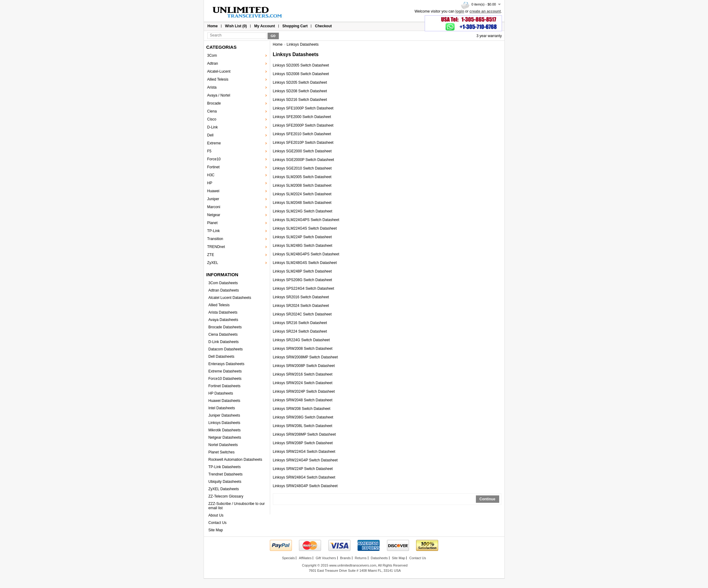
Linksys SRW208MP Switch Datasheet (304, 434)
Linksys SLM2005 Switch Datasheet (302, 177)
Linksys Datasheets (224, 423)
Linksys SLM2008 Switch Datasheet (302, 185)
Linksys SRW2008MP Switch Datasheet (305, 357)
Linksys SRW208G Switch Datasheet (303, 417)
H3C (211, 175)
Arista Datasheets (223, 312)
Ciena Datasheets (223, 334)
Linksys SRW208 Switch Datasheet (302, 409)
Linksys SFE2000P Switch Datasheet (303, 125)
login (460, 11)
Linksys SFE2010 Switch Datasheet (302, 134)
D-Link (213, 127)
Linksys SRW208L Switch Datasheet (303, 426)
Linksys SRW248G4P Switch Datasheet (305, 486)
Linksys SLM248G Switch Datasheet (303, 246)
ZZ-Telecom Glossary (226, 496)
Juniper (213, 199)
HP (210, 183)
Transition (215, 239)
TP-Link (214, 231)
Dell (210, 135)
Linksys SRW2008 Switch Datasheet (303, 349)
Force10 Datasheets (225, 379)
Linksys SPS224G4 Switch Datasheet (304, 288)
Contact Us (218, 523)
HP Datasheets (221, 393)
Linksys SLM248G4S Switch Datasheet (305, 263)
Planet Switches (222, 452)
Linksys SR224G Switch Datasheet (301, 340)
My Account (265, 26)
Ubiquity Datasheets (225, 482)
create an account (485, 11)
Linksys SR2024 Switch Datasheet (301, 306)
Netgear (214, 215)
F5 (209, 151)
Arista (212, 87)
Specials (289, 558)
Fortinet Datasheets (225, 386)
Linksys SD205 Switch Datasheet (300, 82)
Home (213, 26)
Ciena (212, 111)
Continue (488, 499)
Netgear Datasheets (225, 437)
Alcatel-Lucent (219, 71)
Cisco (212, 119)
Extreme (214, 143)
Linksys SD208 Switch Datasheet (300, 91)
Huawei (213, 191)
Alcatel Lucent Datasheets (230, 298)
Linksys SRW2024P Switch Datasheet (304, 391)
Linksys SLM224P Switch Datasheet (302, 237)
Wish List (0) (236, 26)
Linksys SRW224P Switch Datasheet (303, 469)
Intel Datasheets (222, 408)
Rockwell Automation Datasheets (235, 460)
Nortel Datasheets (223, 445)
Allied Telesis (218, 79)
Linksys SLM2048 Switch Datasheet (302, 203)
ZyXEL (213, 263)
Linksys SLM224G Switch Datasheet (303, 211)
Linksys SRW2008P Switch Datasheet (304, 366)
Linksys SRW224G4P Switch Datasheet (305, 460)
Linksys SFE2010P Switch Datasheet (303, 143)
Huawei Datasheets (224, 401)
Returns (361, 558)
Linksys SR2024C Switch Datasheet (302, 314)
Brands (345, 558)
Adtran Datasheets (224, 290)
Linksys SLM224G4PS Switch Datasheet (306, 220)
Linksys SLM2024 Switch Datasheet (302, 194)
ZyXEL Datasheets (224, 489)
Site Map (216, 530)
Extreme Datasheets (225, 371)
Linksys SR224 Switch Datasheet (300, 331)
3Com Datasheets (223, 283)
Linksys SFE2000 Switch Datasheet (302, 117)
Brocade (214, 103)
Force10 (214, 159)
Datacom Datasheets (226, 349)
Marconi (214, 207)
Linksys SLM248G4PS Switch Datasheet (306, 254)
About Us (216, 515)
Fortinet (214, 167)
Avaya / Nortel (219, 95)
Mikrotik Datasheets (225, 430)
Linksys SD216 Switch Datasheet (300, 100)
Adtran (213, 63)
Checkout (323, 26)
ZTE (211, 255)
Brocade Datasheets (225, 327)
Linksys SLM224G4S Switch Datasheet (305, 228)
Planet (212, 223)
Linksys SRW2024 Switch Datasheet (303, 383)
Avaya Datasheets (223, 320)
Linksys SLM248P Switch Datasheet (302, 271)
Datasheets (379, 558)
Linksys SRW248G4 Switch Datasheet (304, 477)
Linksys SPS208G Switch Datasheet (302, 280)
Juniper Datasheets (224, 415)
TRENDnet (216, 247)
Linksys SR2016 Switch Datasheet (301, 297)
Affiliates (305, 558)
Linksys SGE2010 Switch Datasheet (302, 168)
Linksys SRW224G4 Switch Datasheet (304, 452)
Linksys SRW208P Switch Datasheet (303, 443)
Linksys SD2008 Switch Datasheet (301, 74)
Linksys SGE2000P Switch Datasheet (304, 160)
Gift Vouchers (326, 558)
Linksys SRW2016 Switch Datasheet (303, 374)
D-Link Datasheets (224, 342)
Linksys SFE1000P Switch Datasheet (303, 108)
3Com (212, 55)
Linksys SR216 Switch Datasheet (300, 323)
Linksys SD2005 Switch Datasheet (301, 65)
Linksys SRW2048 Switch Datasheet (303, 400)
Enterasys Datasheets (226, 364)
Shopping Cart (295, 26)
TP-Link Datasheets (225, 467)
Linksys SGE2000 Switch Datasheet (302, 151)
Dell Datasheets (222, 357)
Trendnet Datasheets (226, 474)
